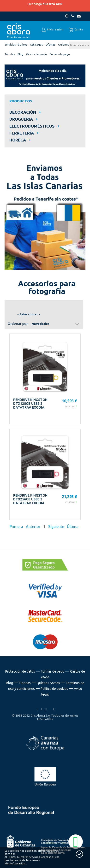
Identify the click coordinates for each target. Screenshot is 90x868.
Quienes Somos (48, 683)
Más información (15, 863)
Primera (17, 527)
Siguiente (56, 527)
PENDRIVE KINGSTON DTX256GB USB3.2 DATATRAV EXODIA (30, 499)
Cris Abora (19, 31)
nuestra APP (52, 4)
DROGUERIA (21, 119)
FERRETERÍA (22, 133)
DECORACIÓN (23, 112)
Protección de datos (20, 671)
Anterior (33, 527)
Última (73, 527)
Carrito (76, 29)
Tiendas (25, 683)
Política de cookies (54, 689)
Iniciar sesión (52, 29)
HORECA (18, 140)
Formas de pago (53, 671)
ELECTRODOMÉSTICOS (32, 126)
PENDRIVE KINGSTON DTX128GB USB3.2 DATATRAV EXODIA (30, 404)
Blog (9, 683)
